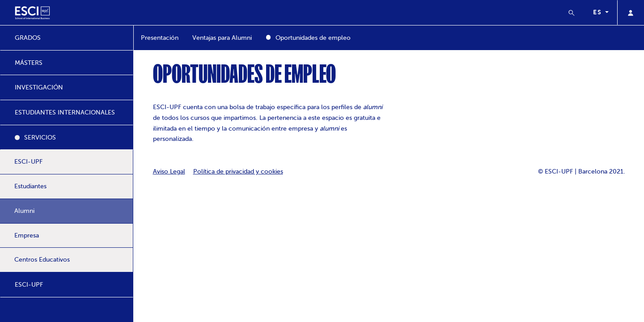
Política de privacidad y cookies (238, 172)
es (598, 12)
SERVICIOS (40, 138)
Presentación (160, 38)
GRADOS (28, 38)
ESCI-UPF (28, 162)
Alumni (24, 211)
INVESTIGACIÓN (39, 87)
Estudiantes (30, 186)
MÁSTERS (29, 63)
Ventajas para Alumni (222, 38)
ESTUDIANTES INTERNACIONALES (65, 112)
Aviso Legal (169, 172)
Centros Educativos (42, 260)
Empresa (27, 235)
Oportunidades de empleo (313, 38)
